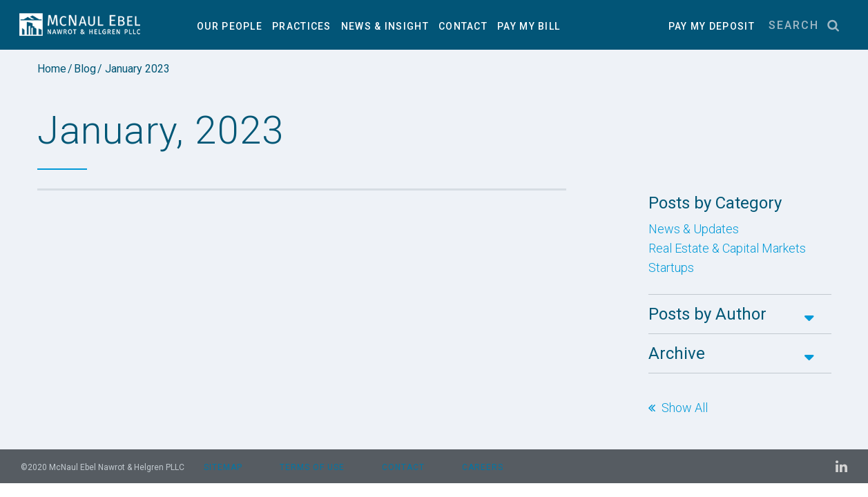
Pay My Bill (529, 26)
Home (52, 69)
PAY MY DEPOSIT (712, 26)
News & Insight (385, 26)
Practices (302, 26)
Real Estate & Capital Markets (727, 248)
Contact (463, 26)
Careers (483, 467)
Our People (230, 26)
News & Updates (694, 229)
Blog (85, 69)
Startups (671, 268)
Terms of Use (312, 467)
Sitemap (223, 467)
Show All (685, 408)
